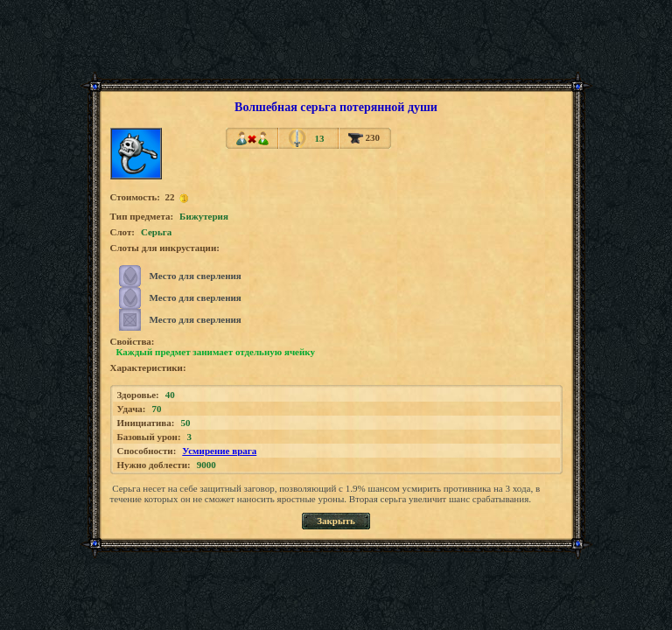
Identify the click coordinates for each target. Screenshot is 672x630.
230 (364, 137)
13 (319, 138)
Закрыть (336, 521)
